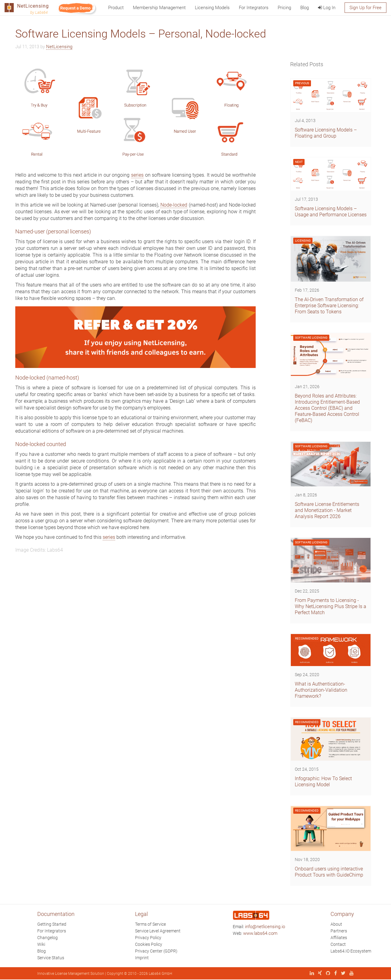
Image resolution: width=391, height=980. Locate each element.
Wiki (41, 944)
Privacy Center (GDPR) (156, 951)
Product (116, 8)
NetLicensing (59, 47)
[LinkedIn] (310, 974)
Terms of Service (150, 924)
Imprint (142, 958)
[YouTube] (350, 974)
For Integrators (254, 8)
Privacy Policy (148, 938)
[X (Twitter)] (342, 974)
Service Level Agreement (158, 931)
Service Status (51, 958)
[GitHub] (327, 974)
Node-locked (174, 205)
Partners (339, 931)
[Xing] (318, 974)
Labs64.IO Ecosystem (351, 951)
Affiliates (339, 938)
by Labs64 (39, 12)
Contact (338, 944)
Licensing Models (212, 8)
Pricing (284, 8)
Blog (305, 8)
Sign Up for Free (365, 8)
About (336, 924)
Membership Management (159, 8)
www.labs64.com (260, 933)
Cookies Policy (149, 944)
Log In (327, 8)
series (137, 175)
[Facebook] (334, 974)
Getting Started (52, 924)
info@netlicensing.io (265, 927)
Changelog (48, 938)
